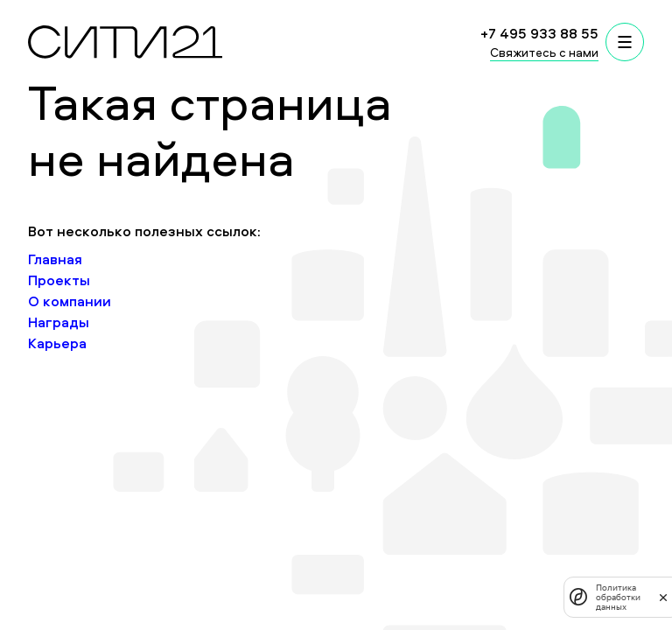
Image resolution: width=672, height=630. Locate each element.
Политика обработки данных (618, 597)
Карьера (57, 343)
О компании (70, 301)
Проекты (59, 280)
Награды (59, 322)
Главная (55, 259)
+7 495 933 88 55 (539, 33)
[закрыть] (663, 597)
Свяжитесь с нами (544, 52)
